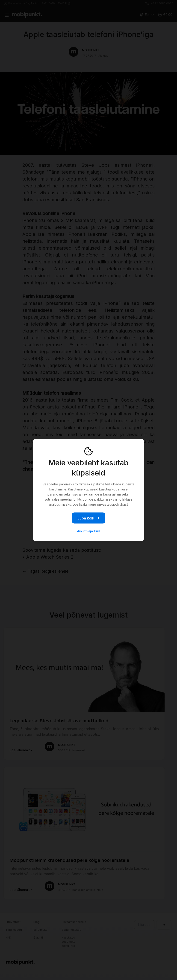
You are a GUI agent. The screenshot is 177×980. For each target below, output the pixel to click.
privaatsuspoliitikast (112, 504)
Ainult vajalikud (88, 531)
